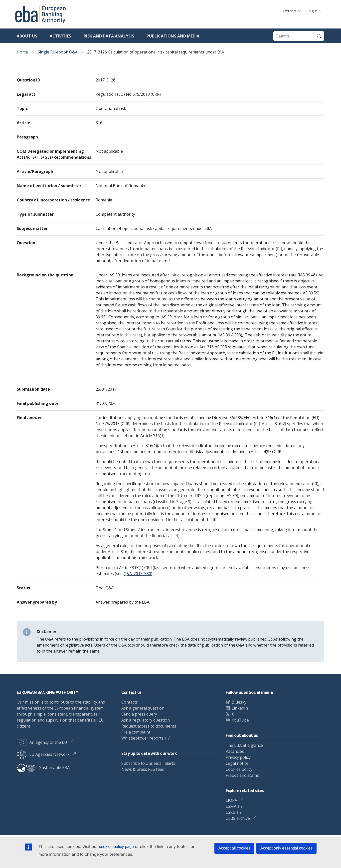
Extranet (290, 11)
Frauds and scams (242, 775)
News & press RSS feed (143, 769)
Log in (312, 11)
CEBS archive (238, 818)
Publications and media (173, 36)
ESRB (231, 812)
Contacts (130, 702)
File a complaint (136, 732)
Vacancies (235, 751)
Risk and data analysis (109, 36)
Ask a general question (143, 708)
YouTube (240, 720)
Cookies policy (239, 769)
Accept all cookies (234, 848)
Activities (60, 36)
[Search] (319, 36)
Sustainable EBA (43, 768)
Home (22, 52)
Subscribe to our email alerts (148, 763)
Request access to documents (149, 726)
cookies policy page (116, 847)
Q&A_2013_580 (137, 574)
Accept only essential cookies (286, 848)
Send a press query (139, 714)
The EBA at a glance (244, 745)
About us (27, 36)
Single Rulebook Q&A (58, 52)
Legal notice (237, 763)
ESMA (231, 806)
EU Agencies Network (43, 754)
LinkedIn (240, 708)
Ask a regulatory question (146, 720)
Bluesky (239, 702)
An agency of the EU (42, 742)
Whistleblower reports (142, 738)
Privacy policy (238, 757)
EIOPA (231, 800)
